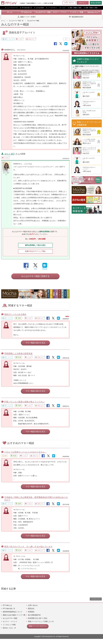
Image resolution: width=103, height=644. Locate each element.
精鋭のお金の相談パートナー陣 (14, 620)
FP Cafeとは (7, 610)
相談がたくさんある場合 (15, 319)
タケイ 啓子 (10, 154)
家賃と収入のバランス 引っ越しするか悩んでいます (28, 552)
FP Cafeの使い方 (27, 8)
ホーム (3, 21)
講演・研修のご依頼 (75, 8)
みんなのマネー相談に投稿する (35, 281)
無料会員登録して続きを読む (35, 246)
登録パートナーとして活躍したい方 (41, 627)
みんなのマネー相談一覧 (16, 21)
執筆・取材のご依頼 (91, 8)
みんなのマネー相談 (10, 623)
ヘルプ (63, 8)
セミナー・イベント (10, 627)
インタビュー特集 (9, 630)
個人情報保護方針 (34, 620)
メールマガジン (53, 8)
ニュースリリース (12, 8)
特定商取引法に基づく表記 (38, 623)
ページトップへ (96, 604)
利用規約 (31, 617)
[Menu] (100, 3)
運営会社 (31, 614)
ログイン (83, 3)
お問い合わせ (69, 3)
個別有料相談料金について (12, 617)
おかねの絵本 (40, 8)
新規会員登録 (96, 3)
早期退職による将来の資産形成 (18, 359)
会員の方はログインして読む (35, 252)
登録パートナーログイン (37, 631)
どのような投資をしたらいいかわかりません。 (25, 457)
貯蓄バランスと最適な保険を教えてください (24, 407)
